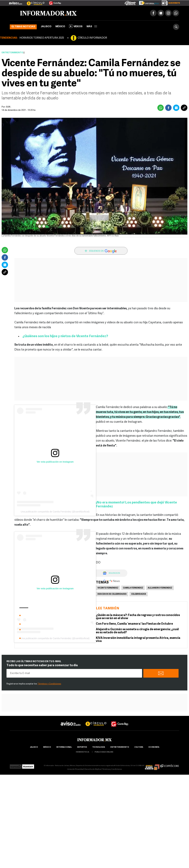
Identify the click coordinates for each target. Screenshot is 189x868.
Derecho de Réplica (93, 769)
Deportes (82, 747)
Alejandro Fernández (160, 588)
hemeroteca (83, 752)
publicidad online (104, 752)
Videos (76, 26)
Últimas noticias (23, 27)
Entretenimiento (12, 53)
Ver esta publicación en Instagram (55, 462)
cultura (139, 747)
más (92, 27)
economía (154, 747)
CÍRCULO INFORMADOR (92, 38)
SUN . (9, 107)
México (60, 27)
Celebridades (139, 594)
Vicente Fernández (108, 588)
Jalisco (46, 27)
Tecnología (99, 747)
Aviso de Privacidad (76, 769)
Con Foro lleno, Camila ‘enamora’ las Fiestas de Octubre (134, 624)
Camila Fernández (133, 588)
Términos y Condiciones (49, 684)
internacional (64, 747)
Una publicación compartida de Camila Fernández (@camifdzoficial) (55, 512)
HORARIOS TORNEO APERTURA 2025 (42, 38)
